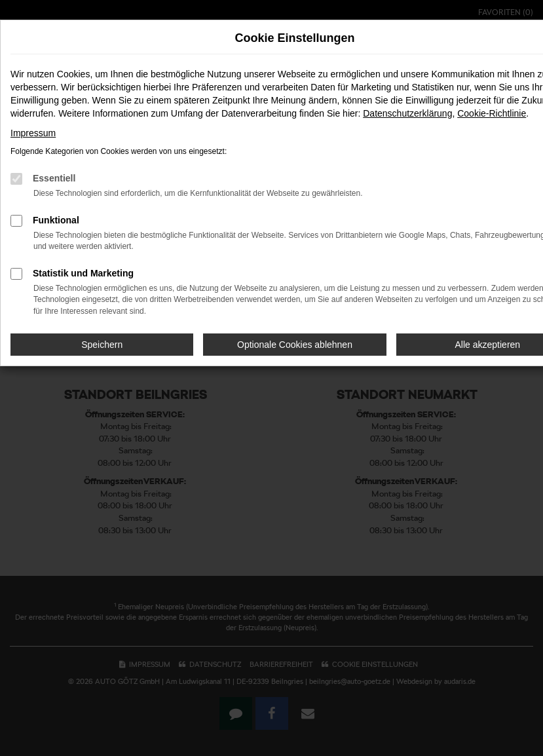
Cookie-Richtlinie (492, 113)
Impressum (33, 133)
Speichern (102, 345)
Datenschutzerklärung (407, 113)
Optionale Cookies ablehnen (295, 345)
